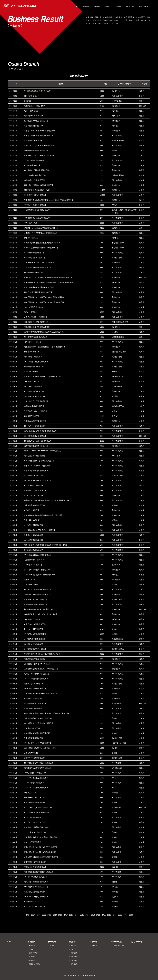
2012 (98, 915)
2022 (44, 915)
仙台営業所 (73, 957)
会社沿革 (31, 960)
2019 (60, 915)
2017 (71, 915)
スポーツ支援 (116, 942)
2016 (76, 915)
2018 (66, 915)
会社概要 (31, 949)
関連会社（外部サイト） (36, 964)
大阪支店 (73, 949)
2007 (125, 915)
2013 (93, 915)
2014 (87, 915)
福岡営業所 (73, 964)
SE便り (51, 946)
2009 (114, 915)
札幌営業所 (73, 953)
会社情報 (31, 942)
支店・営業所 (32, 953)
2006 (131, 915)
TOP (9, 942)
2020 (55, 915)
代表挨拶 (31, 946)
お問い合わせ (137, 942)
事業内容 (31, 957)
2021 (49, 915)
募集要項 (93, 946)
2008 (120, 915)
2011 (104, 915)
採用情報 (93, 942)
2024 (33, 915)
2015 (82, 915)
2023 (38, 915)
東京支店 (73, 946)
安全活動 (52, 942)
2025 (28, 915)
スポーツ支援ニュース (118, 946)
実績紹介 (73, 942)
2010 (109, 915)
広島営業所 (73, 960)
